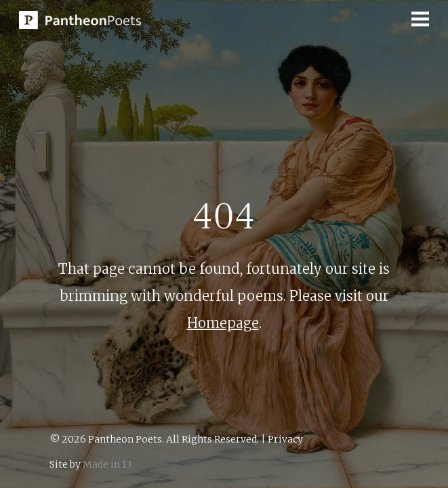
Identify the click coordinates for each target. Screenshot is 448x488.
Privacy (285, 439)
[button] (420, 19)
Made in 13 (107, 464)
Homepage (223, 323)
